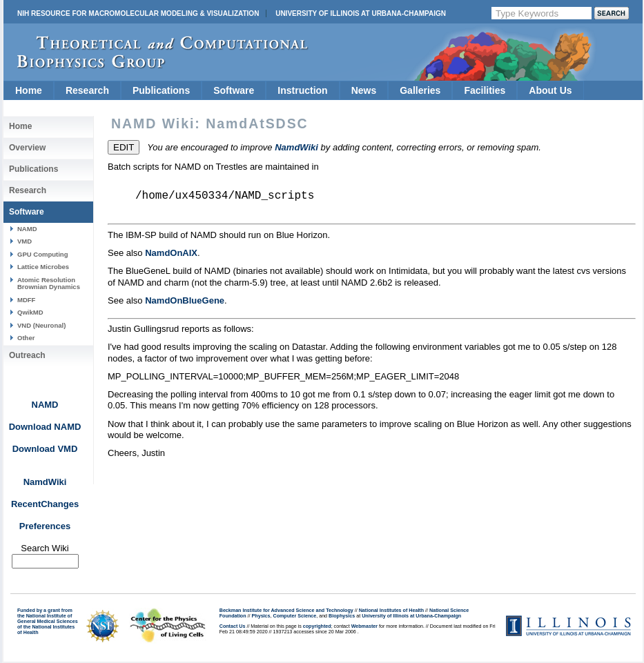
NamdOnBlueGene (185, 300)
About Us (550, 90)
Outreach (27, 355)
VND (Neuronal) (41, 325)
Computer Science (295, 616)
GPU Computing (42, 254)
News (364, 90)
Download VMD (45, 449)
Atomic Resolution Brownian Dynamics (49, 283)
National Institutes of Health (391, 611)
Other (26, 338)
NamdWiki (45, 482)
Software (234, 90)
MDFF (26, 300)
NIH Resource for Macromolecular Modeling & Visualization (138, 13)
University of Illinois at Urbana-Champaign (361, 13)
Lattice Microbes (43, 267)
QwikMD (30, 312)
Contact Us (233, 626)
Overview (27, 148)
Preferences (45, 526)
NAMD (27, 229)
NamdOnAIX (171, 253)
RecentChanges (45, 504)
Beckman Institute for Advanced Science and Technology (286, 611)
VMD (25, 241)
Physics (261, 616)
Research (87, 90)
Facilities (485, 90)
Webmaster (364, 626)
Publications (161, 90)
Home (29, 90)
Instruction (302, 90)
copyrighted (317, 626)
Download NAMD (45, 427)
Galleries (420, 90)
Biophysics (342, 616)
